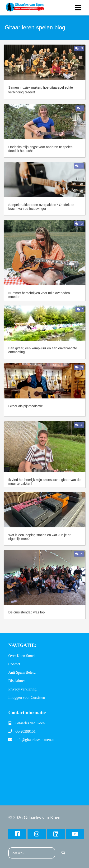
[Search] (63, 853)
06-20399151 (26, 731)
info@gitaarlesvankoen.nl (35, 740)
